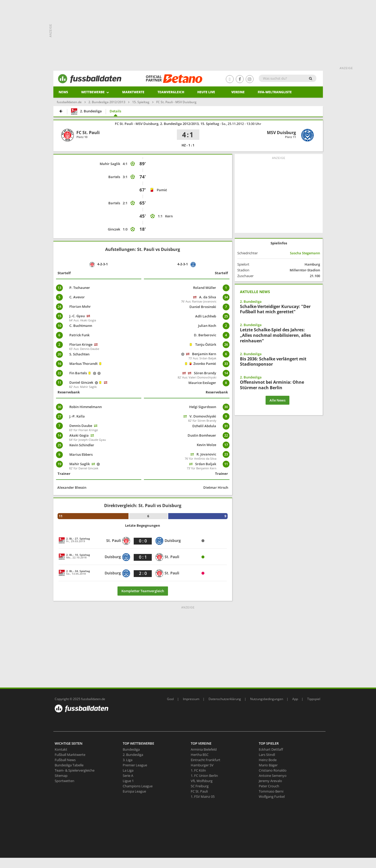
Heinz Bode (268, 760)
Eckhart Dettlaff (271, 749)
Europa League (134, 791)
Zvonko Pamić (205, 364)
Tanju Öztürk (206, 344)
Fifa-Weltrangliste (275, 92)
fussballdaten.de (69, 102)
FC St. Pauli (199, 791)
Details (115, 111)
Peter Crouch (269, 786)
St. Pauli (118, 541)
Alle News (277, 400)
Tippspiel (314, 699)
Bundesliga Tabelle (69, 765)
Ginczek (114, 229)
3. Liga (128, 760)
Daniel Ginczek (81, 382)
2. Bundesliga (86, 111)
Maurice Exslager (202, 383)
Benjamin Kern (204, 354)
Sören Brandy (205, 373)
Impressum (191, 699)
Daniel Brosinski (203, 307)
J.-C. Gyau (77, 316)
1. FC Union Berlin (204, 776)
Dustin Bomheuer (202, 435)
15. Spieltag (141, 102)
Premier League (135, 765)
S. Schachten (79, 354)
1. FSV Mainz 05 (203, 796)
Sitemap (61, 776)
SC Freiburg (200, 786)
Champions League (138, 786)
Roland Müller (205, 288)
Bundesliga (131, 749)
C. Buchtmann (81, 326)
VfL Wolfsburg (202, 781)
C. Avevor (77, 297)
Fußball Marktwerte (70, 755)
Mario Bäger (268, 765)
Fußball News (65, 760)
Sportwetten (64, 781)
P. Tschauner (80, 288)
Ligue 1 (128, 781)
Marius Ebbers (81, 454)
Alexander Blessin (72, 487)
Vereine (238, 92)
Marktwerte (133, 92)
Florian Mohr (80, 306)
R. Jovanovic (206, 454)
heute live (206, 92)
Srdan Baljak (206, 464)
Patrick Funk (79, 335)
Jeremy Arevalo (270, 781)
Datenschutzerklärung (225, 699)
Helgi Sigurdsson (203, 407)
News (63, 92)
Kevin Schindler (82, 445)
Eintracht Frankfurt (206, 760)
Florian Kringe (81, 344)
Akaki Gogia (79, 435)
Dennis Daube (81, 426)
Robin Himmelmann (86, 407)
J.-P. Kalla (77, 416)
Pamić (162, 190)
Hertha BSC (200, 755)
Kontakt (61, 749)
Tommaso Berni (271, 791)
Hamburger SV (202, 765)
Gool (170, 699)
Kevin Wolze (206, 445)
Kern (169, 216)
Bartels (114, 177)
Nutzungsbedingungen (267, 699)
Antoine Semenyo (273, 776)
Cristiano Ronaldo (273, 770)
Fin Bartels (78, 373)
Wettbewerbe (95, 92)
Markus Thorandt (83, 364)
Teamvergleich (171, 92)
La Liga (128, 770)
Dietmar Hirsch (216, 487)
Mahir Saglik (110, 164)
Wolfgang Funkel (272, 796)
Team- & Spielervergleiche (75, 770)
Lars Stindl (267, 755)
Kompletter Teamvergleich (143, 591)
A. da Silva (208, 297)
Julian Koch (207, 326)
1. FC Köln (198, 770)
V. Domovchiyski (203, 416)
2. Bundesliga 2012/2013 (107, 102)
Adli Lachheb (206, 316)
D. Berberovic (205, 335)
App (295, 699)
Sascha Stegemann (305, 253)
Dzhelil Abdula (204, 426)
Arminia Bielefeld (204, 749)
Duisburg (168, 541)
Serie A (128, 776)
